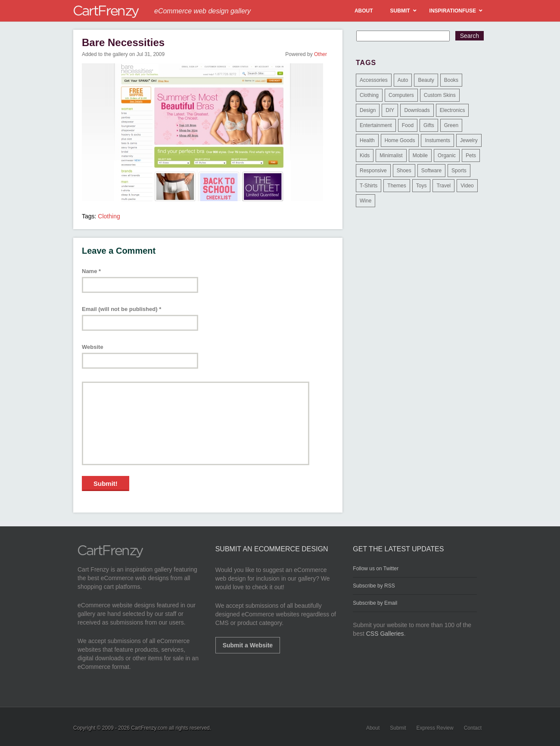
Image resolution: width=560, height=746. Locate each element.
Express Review (435, 728)
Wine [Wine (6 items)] (366, 201)
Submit (398, 728)
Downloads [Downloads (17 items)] (417, 110)
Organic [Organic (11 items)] (447, 155)
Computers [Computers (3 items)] (401, 95)
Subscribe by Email (375, 603)
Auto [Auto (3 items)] (403, 80)
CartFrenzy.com (149, 728)
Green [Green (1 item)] (451, 125)
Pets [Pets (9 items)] (471, 155)
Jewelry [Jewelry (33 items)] (469, 140)
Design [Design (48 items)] (368, 110)
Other (320, 54)
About (373, 728)
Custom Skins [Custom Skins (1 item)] (440, 95)
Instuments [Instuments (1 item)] (437, 140)
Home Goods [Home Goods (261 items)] (400, 140)
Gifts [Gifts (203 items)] (429, 125)
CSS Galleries (385, 634)
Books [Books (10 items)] (451, 80)
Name (91, 271)
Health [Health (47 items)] (367, 140)
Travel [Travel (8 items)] (443, 186)
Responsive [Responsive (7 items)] (373, 171)
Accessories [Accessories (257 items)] (374, 80)
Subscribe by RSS (374, 586)
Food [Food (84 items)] (408, 125)
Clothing (109, 216)
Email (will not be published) (121, 309)
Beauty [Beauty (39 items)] (426, 80)
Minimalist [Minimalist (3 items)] (391, 155)
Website (93, 347)
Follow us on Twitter (376, 569)
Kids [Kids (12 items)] (365, 155)
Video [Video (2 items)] (467, 186)
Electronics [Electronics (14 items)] (453, 110)
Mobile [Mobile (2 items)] (420, 155)
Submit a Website (248, 645)
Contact (473, 728)
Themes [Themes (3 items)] (397, 186)
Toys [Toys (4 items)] (422, 186)
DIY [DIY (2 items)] (390, 110)
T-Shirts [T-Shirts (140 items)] (369, 186)
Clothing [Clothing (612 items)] (369, 95)
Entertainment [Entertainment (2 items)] (376, 125)
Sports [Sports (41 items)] (459, 171)
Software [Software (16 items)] (431, 171)
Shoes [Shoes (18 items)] (404, 171)
